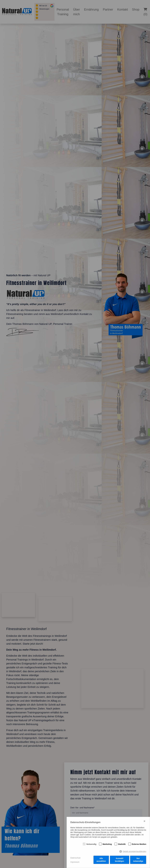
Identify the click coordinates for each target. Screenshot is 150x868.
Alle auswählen (101, 860)
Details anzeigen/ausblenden (134, 852)
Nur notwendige (138, 860)
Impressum (75, 862)
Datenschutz (75, 858)
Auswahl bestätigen (120, 860)
